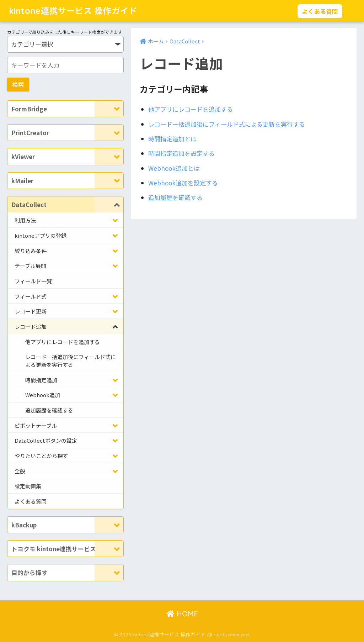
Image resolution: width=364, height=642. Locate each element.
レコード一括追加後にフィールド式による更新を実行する (227, 124)
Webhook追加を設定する (183, 183)
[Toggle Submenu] (109, 109)
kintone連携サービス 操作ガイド (73, 11)
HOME (182, 614)
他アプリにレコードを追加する (191, 109)
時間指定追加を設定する (181, 153)
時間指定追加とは (172, 139)
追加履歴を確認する (175, 197)
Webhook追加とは (174, 168)
